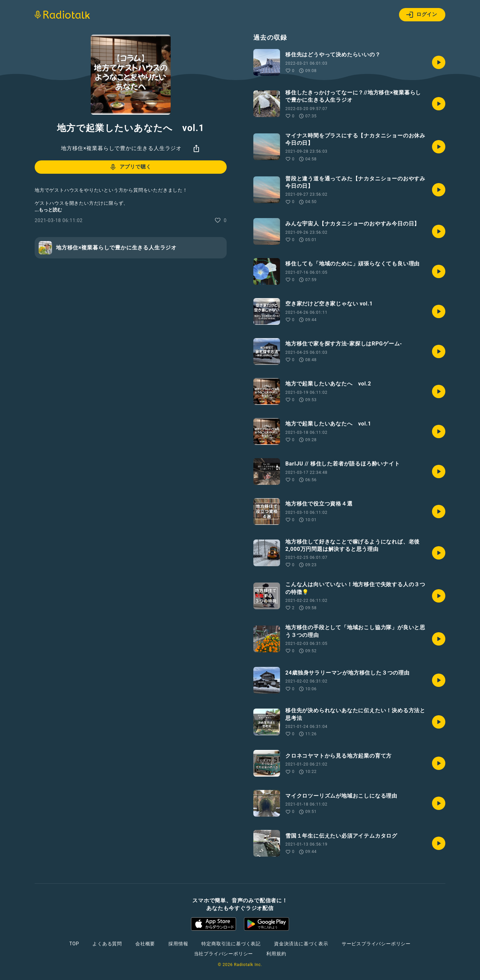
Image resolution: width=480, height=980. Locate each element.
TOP (74, 944)
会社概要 (145, 944)
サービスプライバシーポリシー (376, 944)
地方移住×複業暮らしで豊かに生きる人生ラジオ (121, 148)
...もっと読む (48, 210)
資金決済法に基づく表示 (301, 944)
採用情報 (178, 944)
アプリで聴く (130, 167)
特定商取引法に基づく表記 (231, 944)
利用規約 (276, 954)
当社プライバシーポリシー (224, 954)
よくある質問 (107, 944)
